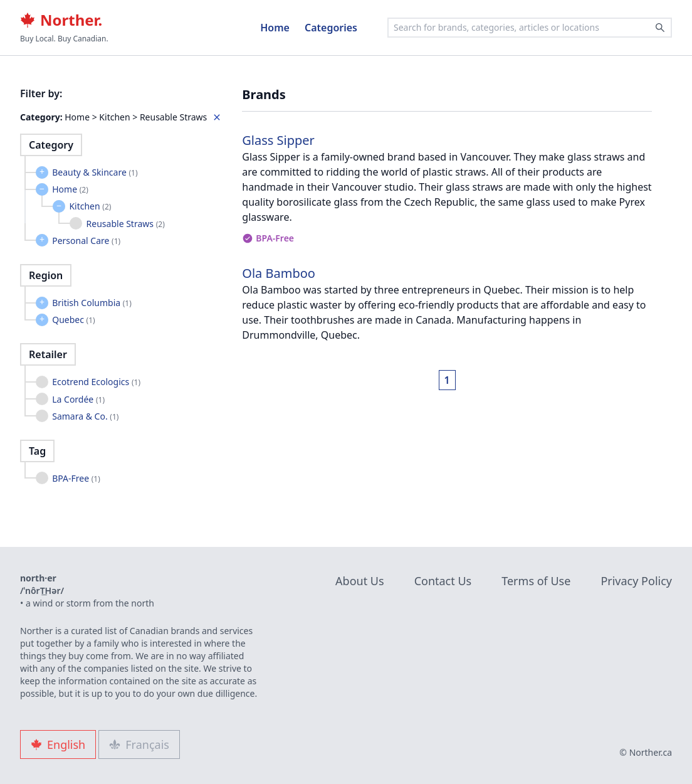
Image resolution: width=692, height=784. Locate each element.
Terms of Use (536, 581)
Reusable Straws (126, 224)
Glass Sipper (278, 140)
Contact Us (443, 581)
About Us (360, 581)
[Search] (660, 28)
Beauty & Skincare (95, 172)
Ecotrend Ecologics (96, 382)
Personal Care (86, 241)
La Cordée (78, 399)
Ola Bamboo (279, 273)
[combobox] (530, 28)
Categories (331, 28)
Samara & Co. (85, 416)
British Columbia (92, 303)
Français (139, 744)
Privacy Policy (636, 581)
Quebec (73, 320)
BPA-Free (76, 478)
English (58, 744)
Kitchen (90, 206)
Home (275, 28)
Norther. (61, 20)
